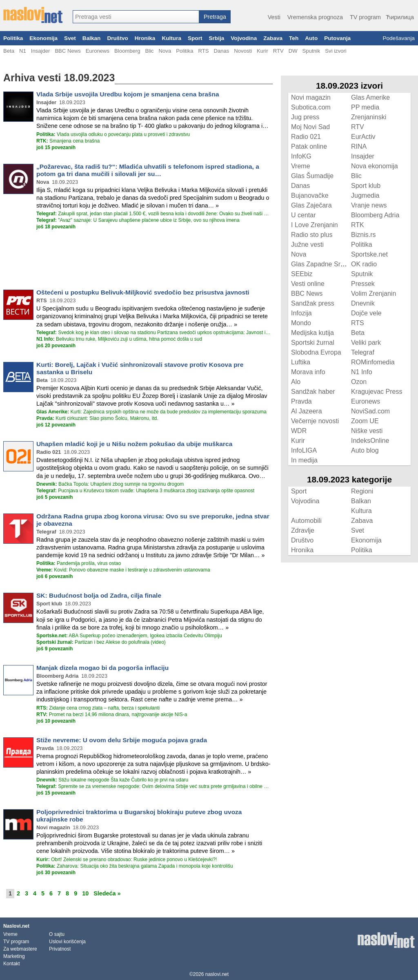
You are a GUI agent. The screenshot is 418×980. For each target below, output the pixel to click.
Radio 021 (306, 137)
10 (85, 893)
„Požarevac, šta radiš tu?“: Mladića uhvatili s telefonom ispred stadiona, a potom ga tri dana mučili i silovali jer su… (148, 170)
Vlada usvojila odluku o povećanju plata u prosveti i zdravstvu (113, 134)
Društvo (117, 38)
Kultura (171, 38)
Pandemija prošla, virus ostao (79, 563)
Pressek (363, 284)
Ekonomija (43, 38)
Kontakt (12, 964)
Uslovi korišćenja (67, 942)
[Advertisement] (138, 259)
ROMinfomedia (373, 362)
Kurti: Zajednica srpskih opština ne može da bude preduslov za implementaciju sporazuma (151, 412)
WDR (299, 431)
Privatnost (60, 949)
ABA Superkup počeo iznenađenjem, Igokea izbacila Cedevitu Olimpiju (129, 636)
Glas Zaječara (311, 205)
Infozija (301, 313)
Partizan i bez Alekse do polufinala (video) (101, 642)
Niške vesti (367, 431)
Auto (311, 38)
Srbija (216, 38)
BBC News (68, 51)
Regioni (362, 491)
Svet (70, 38)
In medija (304, 460)
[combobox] (136, 17)
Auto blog (365, 450)
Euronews (98, 51)
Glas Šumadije (312, 176)
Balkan (92, 38)
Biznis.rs (363, 235)
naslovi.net (217, 974)
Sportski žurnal (313, 343)
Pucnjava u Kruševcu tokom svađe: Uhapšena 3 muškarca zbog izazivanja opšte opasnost (145, 491)
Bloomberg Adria (375, 215)
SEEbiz (302, 274)
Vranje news (369, 205)
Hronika (145, 38)
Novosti (243, 51)
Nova (165, 51)
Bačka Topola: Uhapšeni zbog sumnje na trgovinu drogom (110, 484)
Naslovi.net (16, 926)
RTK (358, 225)
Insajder (41, 51)
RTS (203, 51)
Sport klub (366, 186)
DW (293, 51)
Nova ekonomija (375, 166)
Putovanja (337, 38)
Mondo (301, 323)
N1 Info (362, 372)
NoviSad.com (370, 411)
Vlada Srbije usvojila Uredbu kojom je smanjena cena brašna (128, 94)
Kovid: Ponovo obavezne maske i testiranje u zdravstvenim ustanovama (123, 570)
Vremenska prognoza (315, 17)
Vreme (301, 166)
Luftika (301, 362)
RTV (278, 51)
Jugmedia (365, 195)
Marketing (14, 956)
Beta (9, 51)
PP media (365, 107)
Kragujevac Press (377, 392)
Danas (221, 51)
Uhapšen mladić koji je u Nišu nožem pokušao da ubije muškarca (134, 444)
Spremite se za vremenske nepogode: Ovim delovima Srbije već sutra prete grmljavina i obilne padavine (154, 786)
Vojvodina (244, 38)
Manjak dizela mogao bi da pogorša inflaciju (102, 668)
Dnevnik (363, 303)
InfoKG (301, 156)
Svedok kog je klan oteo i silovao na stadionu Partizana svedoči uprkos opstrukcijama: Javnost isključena (154, 333)
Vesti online (308, 284)
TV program (365, 17)
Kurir (262, 51)
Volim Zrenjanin (374, 294)
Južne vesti (307, 244)
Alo (296, 382)
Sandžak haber (313, 392)
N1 (23, 51)
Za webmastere (20, 949)
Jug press (305, 117)
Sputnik (311, 51)
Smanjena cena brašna (68, 141)
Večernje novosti (315, 421)
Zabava (273, 38)
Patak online (309, 146)
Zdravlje (303, 530)
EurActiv (363, 137)
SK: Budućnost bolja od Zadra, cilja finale (99, 595)
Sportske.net (369, 254)
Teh (294, 38)
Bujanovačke (310, 195)
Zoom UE (365, 421)
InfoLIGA (304, 450)
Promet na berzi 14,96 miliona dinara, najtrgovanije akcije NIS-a (112, 714)
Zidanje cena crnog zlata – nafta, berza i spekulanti (98, 708)
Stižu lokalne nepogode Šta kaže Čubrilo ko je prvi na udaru (112, 780)
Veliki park (366, 343)
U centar (303, 215)
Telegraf (363, 352)
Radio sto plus (312, 235)
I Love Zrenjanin (315, 225)
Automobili (306, 521)
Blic (149, 51)
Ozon (359, 382)
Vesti (274, 17)
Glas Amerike (370, 97)
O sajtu (57, 934)
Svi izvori (336, 51)
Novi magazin (311, 97)
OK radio (364, 264)
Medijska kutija (312, 333)
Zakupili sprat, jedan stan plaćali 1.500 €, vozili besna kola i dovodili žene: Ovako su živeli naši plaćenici (154, 214)
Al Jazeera (307, 411)
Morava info (308, 372)
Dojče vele (366, 313)
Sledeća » (107, 893)
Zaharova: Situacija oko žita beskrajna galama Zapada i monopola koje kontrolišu (135, 866)
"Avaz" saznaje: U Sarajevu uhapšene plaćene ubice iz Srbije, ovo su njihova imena (138, 220)
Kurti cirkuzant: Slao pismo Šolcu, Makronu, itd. (97, 418)
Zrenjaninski (369, 117)
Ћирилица (400, 17)
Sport (195, 38)
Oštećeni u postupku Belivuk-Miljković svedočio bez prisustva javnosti (143, 292)
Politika (13, 38)
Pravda (301, 401)
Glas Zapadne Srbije (321, 264)
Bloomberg (127, 51)
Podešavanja (399, 38)
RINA (359, 146)
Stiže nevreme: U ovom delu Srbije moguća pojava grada (122, 740)
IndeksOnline (370, 441)
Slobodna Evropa (316, 352)
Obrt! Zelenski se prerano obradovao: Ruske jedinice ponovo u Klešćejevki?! (127, 859)
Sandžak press (313, 303)
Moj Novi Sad (310, 127)
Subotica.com (311, 107)
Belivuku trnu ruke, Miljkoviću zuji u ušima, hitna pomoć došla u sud (119, 339)
